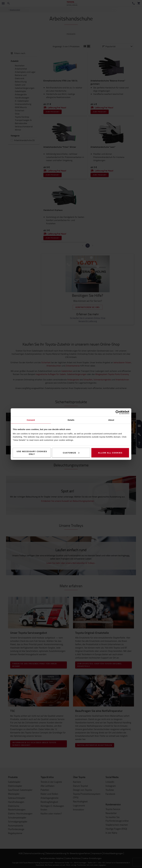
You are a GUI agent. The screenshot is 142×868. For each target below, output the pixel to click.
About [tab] (111, 420)
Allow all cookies (110, 453)
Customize (71, 453)
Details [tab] (71, 420)
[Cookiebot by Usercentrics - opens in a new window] (118, 412)
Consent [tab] (31, 420)
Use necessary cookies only (32, 453)
